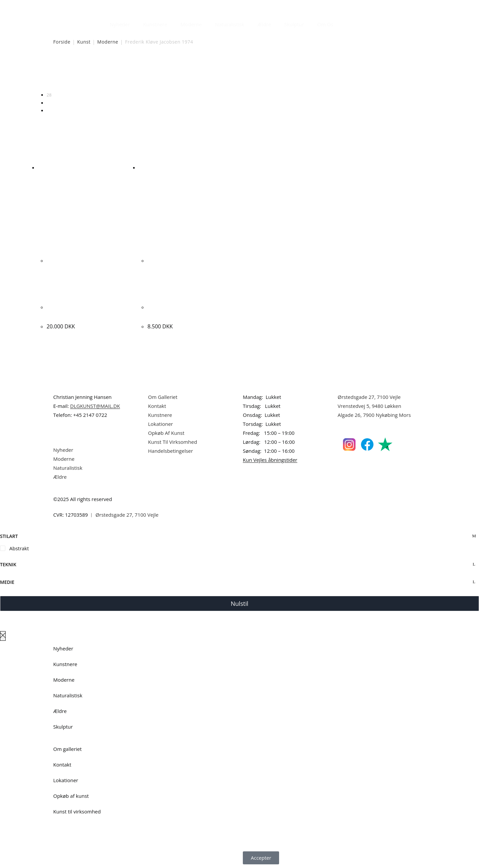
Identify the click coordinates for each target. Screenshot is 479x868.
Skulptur (294, 24)
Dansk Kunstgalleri (83, 6)
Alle (50, 110)
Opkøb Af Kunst (166, 433)
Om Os (325, 24)
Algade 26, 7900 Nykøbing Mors (374, 415)
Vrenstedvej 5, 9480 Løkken (369, 406)
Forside (62, 42)
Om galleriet (68, 749)
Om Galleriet (163, 397)
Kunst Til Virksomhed (172, 442)
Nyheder (120, 24)
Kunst (84, 42)
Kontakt (157, 406)
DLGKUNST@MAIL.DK (95, 406)
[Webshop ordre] (239, 74)
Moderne (191, 24)
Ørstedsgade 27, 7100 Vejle (369, 397)
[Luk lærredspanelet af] (3, 636)
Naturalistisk (230, 24)
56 (49, 103)
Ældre (264, 24)
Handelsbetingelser (170, 451)
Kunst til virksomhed (77, 811)
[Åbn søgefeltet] (344, 23)
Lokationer (160, 424)
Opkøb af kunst (71, 796)
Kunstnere (155, 24)
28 (49, 95)
